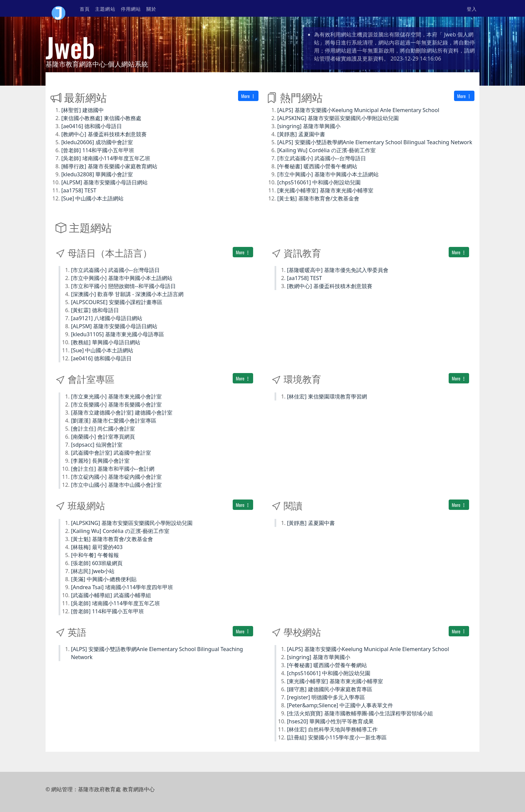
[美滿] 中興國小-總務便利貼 (104, 579)
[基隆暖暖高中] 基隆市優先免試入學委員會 (338, 270)
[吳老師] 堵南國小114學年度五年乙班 (106, 158)
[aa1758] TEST (79, 190)
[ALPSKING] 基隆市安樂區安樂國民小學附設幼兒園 (338, 118)
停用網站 (131, 9)
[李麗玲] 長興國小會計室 (100, 461)
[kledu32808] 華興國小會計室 (97, 174)
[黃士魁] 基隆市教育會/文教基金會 (318, 198)
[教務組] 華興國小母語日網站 (106, 342)
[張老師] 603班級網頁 (97, 563)
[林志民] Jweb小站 (93, 571)
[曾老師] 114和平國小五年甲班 (98, 150)
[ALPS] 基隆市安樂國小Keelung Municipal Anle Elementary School (358, 110)
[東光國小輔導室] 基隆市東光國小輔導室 (325, 190)
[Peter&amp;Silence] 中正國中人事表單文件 (340, 705)
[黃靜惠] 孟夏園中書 (301, 134)
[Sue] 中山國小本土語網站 (92, 198)
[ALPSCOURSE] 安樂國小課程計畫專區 (117, 302)
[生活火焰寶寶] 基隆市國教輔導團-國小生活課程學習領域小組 (360, 713)
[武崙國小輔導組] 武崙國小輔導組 (111, 595)
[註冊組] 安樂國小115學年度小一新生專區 (337, 737)
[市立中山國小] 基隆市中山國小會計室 (116, 485)
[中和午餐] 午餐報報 (95, 555)
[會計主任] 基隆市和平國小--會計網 (113, 469)
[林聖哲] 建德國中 (83, 110)
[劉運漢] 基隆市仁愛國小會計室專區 (114, 421)
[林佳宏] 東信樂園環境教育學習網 (327, 396)
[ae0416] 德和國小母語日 (92, 126)
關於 (151, 9)
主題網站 (105, 9)
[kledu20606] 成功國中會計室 (97, 142)
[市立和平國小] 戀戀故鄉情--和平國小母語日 (123, 286)
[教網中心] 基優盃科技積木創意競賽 (104, 134)
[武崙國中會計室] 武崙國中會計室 (111, 453)
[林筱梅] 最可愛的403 (97, 547)
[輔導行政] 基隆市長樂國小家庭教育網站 (109, 166)
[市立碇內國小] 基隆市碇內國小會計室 (116, 477)
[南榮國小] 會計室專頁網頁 (103, 437)
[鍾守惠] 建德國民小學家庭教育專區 (330, 689)
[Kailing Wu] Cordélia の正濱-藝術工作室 (326, 150)
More (248, 96)
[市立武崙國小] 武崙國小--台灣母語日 (322, 158)
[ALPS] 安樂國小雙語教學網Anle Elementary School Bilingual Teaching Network (375, 142)
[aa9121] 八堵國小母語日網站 (107, 318)
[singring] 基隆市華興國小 (309, 126)
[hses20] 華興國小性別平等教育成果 (330, 721)
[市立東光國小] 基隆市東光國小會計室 (116, 396)
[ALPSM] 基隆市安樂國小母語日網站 (104, 182)
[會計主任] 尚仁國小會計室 (103, 429)
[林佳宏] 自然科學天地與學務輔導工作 (332, 729)
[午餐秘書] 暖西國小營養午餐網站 (317, 166)
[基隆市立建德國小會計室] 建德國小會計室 (122, 413)
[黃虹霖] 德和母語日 (95, 310)
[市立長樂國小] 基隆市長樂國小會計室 (116, 404)
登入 (472, 9)
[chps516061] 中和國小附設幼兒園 (319, 182)
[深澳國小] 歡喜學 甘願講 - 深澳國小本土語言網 (127, 294)
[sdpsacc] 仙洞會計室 (97, 445)
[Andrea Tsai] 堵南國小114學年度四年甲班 (122, 587)
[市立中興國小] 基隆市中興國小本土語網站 (328, 174)
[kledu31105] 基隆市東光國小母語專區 (118, 334)
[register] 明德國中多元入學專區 (326, 697)
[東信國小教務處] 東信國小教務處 (101, 118)
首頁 (85, 9)
